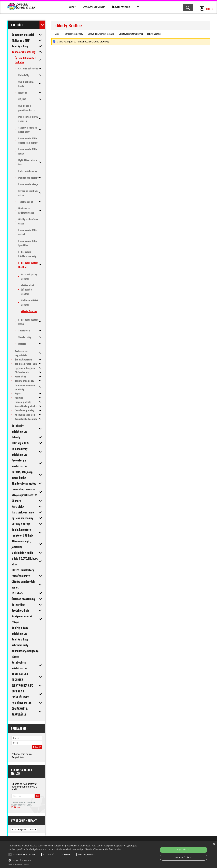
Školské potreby (121, 6)
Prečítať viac (115, 849)
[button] (73, 860)
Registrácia (18, 757)
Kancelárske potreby (94, 6)
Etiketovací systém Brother (131, 34)
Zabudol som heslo (22, 754)
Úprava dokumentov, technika (101, 34)
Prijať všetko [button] (184, 850)
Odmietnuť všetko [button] (184, 858)
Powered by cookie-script (19, 865)
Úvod (57, 34)
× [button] (214, 844)
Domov (72, 6)
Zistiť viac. (16, 807)
